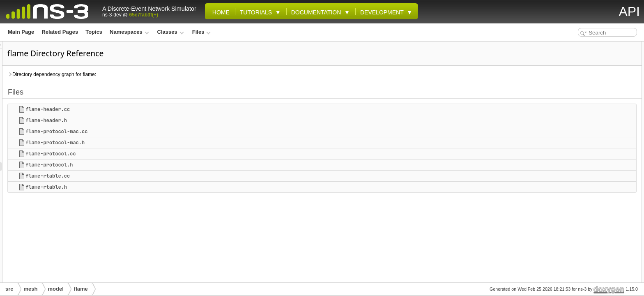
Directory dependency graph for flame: (154, 74)
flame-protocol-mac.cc (159, 132)
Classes (171, 32)
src (9, 289)
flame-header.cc (150, 109)
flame (81, 289)
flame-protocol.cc (153, 154)
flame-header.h (149, 120)
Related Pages (60, 32)
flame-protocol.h (152, 165)
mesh (31, 289)
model (56, 289)
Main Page (21, 32)
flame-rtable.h (149, 187)
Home (219, 12)
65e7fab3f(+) (144, 15)
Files (201, 32)
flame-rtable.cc (150, 176)
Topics (94, 32)
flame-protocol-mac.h (158, 143)
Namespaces (129, 32)
